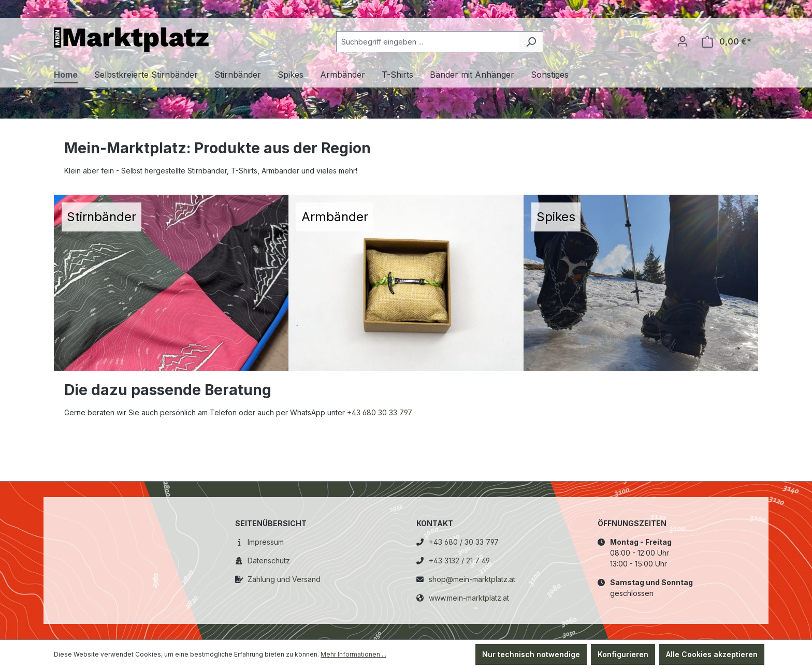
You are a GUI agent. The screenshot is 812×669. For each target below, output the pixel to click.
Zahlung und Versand (284, 579)
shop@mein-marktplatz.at (472, 579)
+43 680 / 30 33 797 (464, 542)
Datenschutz (269, 561)
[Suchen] (531, 42)
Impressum (266, 542)
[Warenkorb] (727, 42)
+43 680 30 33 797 (380, 412)
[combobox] (428, 42)
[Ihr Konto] (683, 41)
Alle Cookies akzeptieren (712, 654)
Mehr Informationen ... (353, 654)
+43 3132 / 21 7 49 (459, 561)
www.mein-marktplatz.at (469, 598)
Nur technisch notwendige (531, 654)
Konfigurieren (623, 654)
